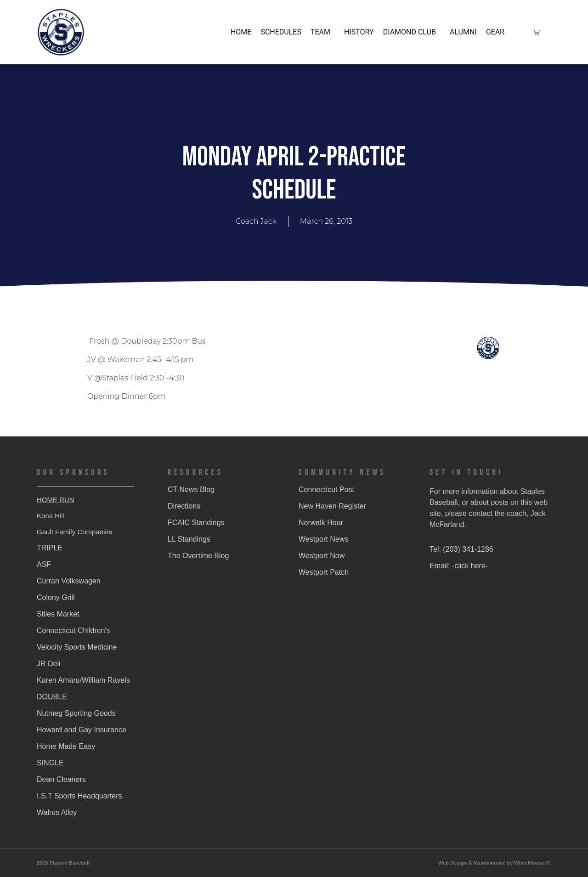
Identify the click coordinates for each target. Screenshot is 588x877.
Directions (184, 506)
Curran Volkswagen (69, 581)
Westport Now (322, 556)
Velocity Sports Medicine (77, 647)
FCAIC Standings (196, 523)
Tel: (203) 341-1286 (461, 549)
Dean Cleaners (61, 779)
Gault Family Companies (74, 532)
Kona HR (51, 516)
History (359, 32)
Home (241, 32)
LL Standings (189, 539)
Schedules (281, 32)
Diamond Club (412, 32)
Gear (495, 32)
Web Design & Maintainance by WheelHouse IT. (495, 863)
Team (323, 32)
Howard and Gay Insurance (82, 730)
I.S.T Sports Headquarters (79, 796)
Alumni (463, 32)
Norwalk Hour (321, 523)
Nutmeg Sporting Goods (76, 713)
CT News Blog (191, 489)
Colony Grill (56, 597)
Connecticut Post (326, 489)
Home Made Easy (66, 746)
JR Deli (49, 664)
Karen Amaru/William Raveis (83, 680)
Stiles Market (58, 614)
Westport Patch (324, 572)
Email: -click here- (459, 566)
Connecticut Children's (73, 631)
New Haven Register (332, 506)
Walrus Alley (57, 812)
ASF (44, 564)
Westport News (323, 539)
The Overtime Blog (198, 556)
